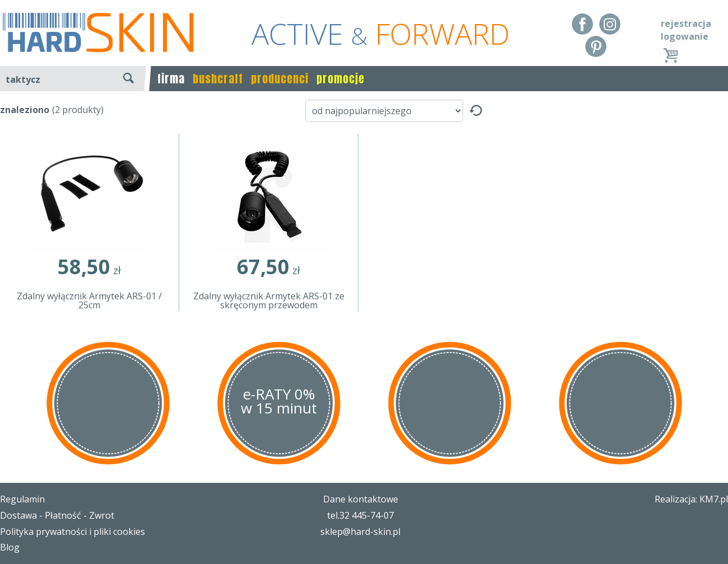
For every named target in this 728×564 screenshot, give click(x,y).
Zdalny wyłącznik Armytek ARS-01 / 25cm (89, 300)
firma (171, 79)
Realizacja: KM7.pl (691, 499)
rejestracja (686, 23)
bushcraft (218, 79)
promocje (340, 79)
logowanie (685, 36)
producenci (280, 79)
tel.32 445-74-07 (360, 515)
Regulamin (22, 499)
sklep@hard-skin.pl (360, 532)
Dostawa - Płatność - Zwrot (57, 515)
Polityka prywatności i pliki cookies (73, 532)
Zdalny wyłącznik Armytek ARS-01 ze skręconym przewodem (269, 300)
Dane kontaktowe (361, 499)
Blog (10, 547)
